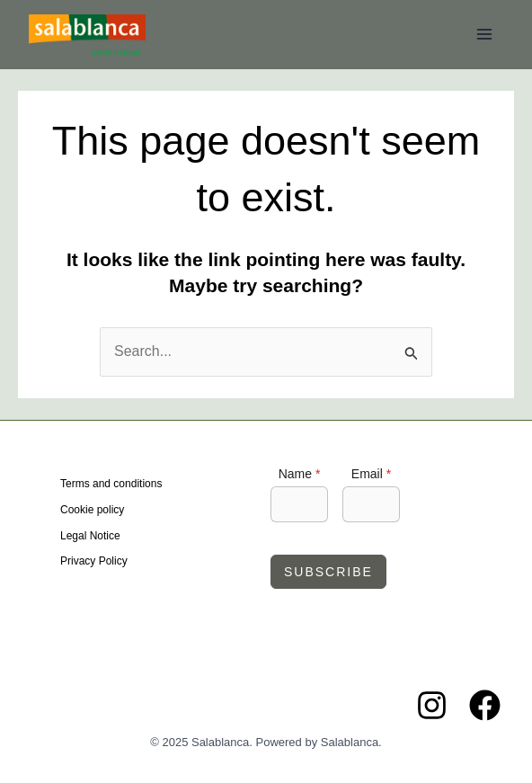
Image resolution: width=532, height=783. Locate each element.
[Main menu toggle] (484, 34)
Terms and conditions (111, 484)
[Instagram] (432, 705)
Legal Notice (90, 536)
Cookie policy (92, 510)
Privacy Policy (94, 561)
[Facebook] (485, 705)
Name (300, 474)
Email (371, 474)
